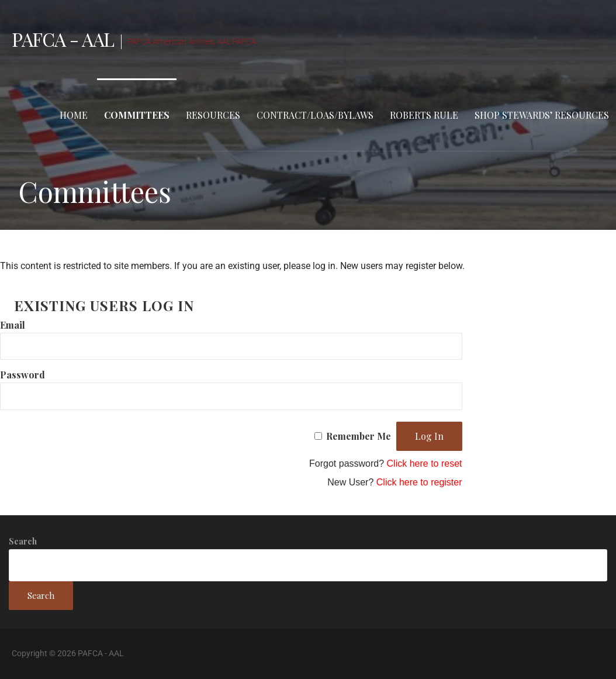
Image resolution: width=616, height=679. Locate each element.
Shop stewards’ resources (542, 115)
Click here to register (419, 482)
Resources (213, 115)
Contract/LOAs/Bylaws (315, 115)
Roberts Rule (424, 115)
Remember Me (359, 436)
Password (23, 375)
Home (74, 115)
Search (23, 541)
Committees (137, 115)
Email (13, 325)
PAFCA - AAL (63, 39)
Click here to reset (425, 463)
